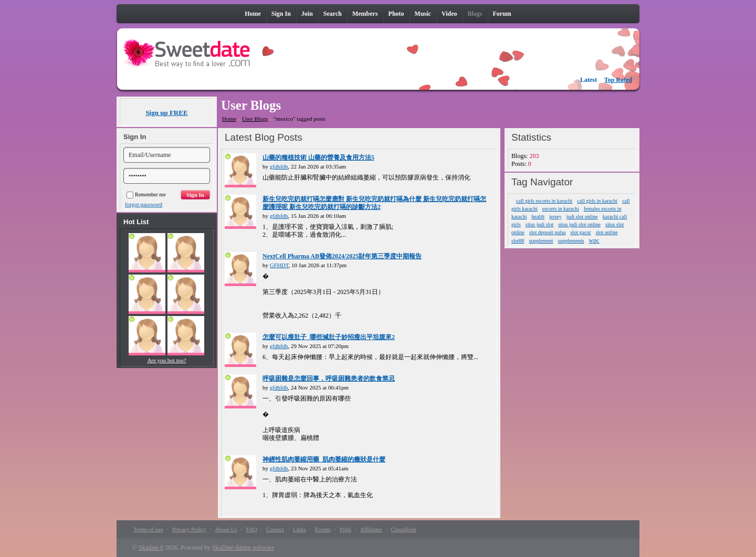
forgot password (144, 204)
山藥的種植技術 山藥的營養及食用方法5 (318, 157)
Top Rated (618, 80)
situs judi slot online (579, 224)
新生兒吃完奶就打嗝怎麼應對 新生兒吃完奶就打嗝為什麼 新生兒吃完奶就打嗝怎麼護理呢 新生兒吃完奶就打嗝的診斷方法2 (374, 203)
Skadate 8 (151, 548)
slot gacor (581, 232)
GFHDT (279, 265)
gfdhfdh (279, 166)
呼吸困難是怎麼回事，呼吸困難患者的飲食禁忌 (329, 379)
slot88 (518, 241)
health (538, 217)
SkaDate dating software (243, 548)
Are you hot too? (166, 360)
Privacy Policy (189, 529)
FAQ (252, 529)
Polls (345, 529)
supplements (571, 241)
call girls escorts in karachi (544, 201)
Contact (275, 529)
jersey (555, 217)
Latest (589, 80)
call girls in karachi (597, 201)
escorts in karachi (561, 209)
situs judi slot (539, 224)
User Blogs (255, 119)
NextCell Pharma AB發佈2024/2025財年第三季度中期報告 (342, 256)
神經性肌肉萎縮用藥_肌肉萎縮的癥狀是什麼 (324, 459)
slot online (607, 232)
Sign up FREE (166, 113)
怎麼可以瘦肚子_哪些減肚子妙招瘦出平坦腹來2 (329, 337)
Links (300, 529)
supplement (541, 241)
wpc (594, 240)
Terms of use (148, 529)
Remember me (146, 195)
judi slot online (582, 217)
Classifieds (403, 529)
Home (229, 119)
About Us (226, 529)
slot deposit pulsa (547, 232)
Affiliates (371, 529)
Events (323, 529)
